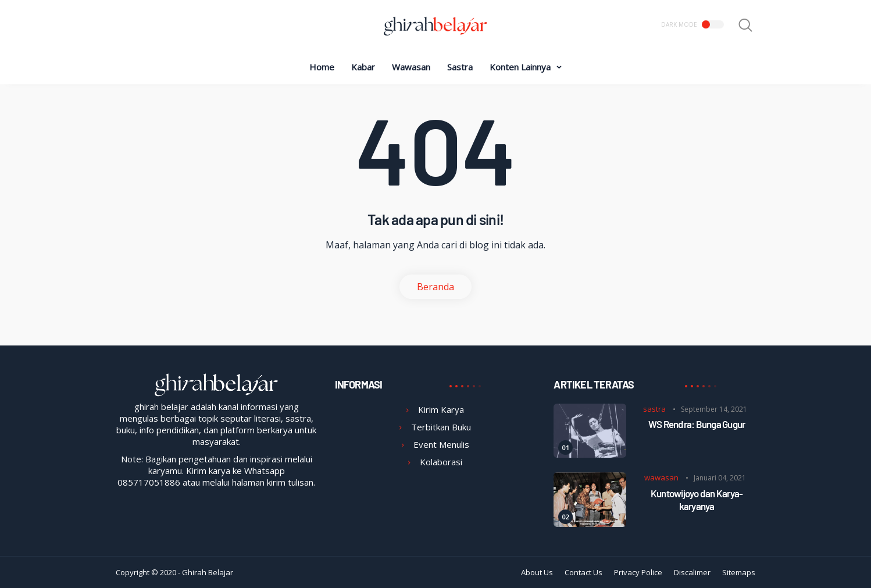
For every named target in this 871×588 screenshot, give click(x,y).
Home (322, 67)
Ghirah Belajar (208, 572)
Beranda (435, 287)
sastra (654, 409)
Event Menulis (441, 444)
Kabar (363, 67)
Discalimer (692, 572)
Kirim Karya (441, 409)
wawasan (661, 477)
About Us (537, 572)
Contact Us (583, 572)
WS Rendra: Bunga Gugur (697, 424)
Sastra (460, 67)
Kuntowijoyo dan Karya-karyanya (697, 500)
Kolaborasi (441, 462)
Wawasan (411, 67)
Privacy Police (638, 572)
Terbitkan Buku (441, 427)
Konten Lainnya (520, 67)
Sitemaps (739, 572)
